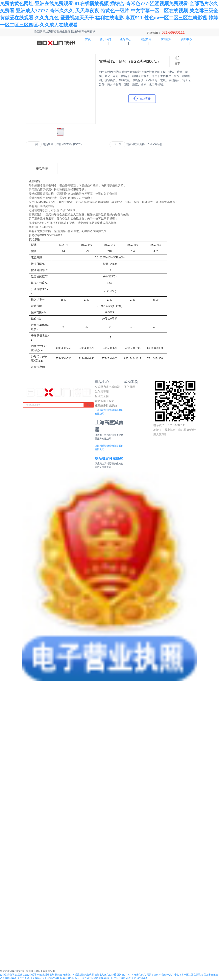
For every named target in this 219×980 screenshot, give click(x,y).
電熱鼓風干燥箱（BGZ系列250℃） (63, 144)
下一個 (118, 144)
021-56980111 (173, 32)
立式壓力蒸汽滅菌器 (107, 387)
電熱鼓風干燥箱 (105, 401)
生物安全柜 (102, 396)
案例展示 (130, 387)
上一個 (34, 144)
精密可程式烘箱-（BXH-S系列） (145, 144)
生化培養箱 (102, 391)
